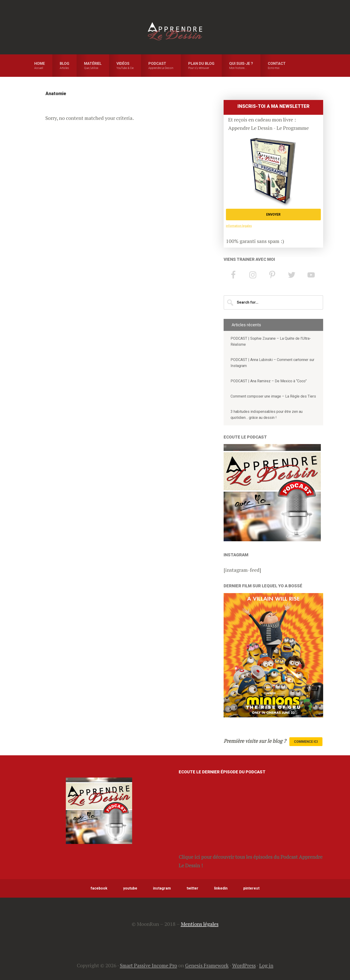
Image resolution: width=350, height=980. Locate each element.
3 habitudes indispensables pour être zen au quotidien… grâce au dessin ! (267, 415)
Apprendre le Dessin (175, 31)
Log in (266, 965)
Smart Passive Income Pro (148, 965)
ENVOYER (273, 215)
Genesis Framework (207, 965)
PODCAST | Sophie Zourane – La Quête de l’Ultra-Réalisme (271, 341)
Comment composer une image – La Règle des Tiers (273, 396)
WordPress (244, 965)
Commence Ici (306, 742)
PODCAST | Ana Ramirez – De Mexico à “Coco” (269, 381)
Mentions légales (200, 924)
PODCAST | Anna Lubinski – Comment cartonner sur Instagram (272, 363)
